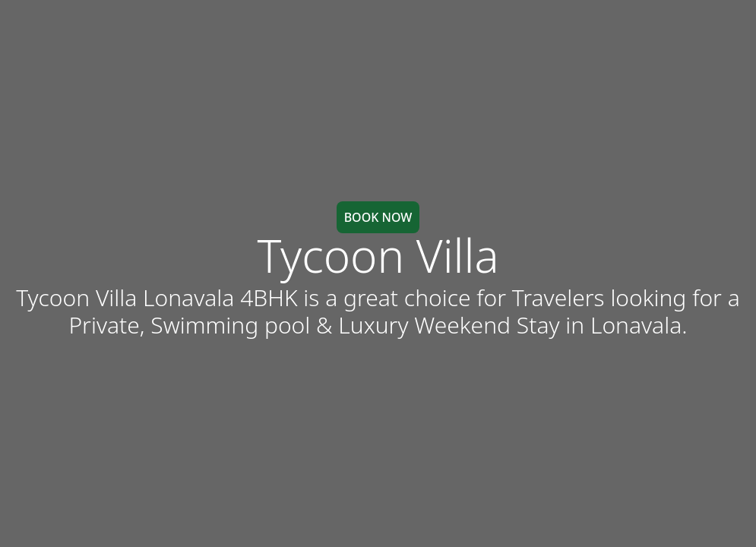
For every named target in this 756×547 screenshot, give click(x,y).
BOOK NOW (378, 217)
